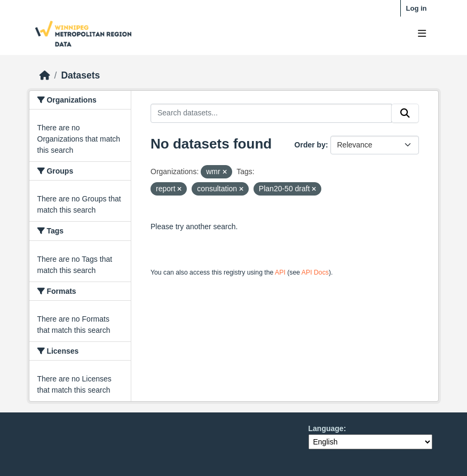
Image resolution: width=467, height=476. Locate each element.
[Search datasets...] (271, 113)
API (280, 272)
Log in (417, 8)
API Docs (315, 272)
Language (326, 428)
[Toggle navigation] (422, 34)
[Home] (45, 75)
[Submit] (405, 113)
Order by (310, 145)
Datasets (80, 75)
